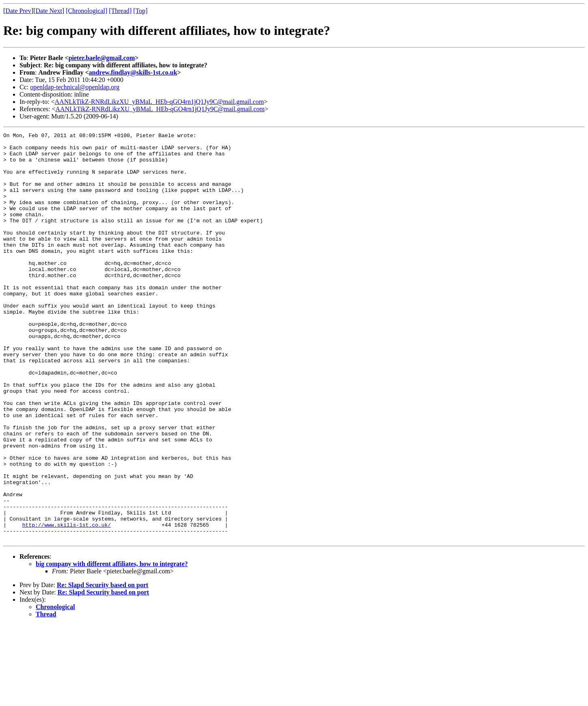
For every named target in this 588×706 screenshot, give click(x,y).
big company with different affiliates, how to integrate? (112, 645)
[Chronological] (86, 11)
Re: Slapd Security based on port (102, 666)
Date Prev (18, 11)
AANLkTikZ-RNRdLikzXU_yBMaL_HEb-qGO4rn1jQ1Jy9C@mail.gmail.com (159, 102)
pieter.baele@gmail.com (102, 58)
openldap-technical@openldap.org (75, 87)
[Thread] (120, 11)
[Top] (140, 11)
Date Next (49, 11)
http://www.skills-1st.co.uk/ (67, 604)
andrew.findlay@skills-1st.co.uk (133, 72)
